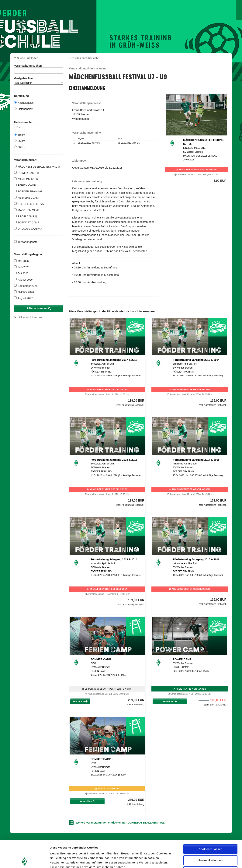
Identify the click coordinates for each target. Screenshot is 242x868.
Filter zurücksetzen (30, 317)
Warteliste (80, 701)
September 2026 (26, 286)
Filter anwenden (39, 308)
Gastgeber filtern (39, 81)
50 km (20, 147)
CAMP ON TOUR (26, 179)
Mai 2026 (21, 261)
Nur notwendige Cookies (210, 844)
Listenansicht (24, 109)
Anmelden (170, 701)
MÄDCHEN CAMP (27, 210)
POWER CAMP (27, 173)
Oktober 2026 (24, 292)
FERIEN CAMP (25, 185)
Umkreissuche (25, 123)
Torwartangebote (26, 242)
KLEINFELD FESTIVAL (30, 204)
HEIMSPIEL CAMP (27, 198)
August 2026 (23, 280)
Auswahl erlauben (210, 833)
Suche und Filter (27, 58)
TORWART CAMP (27, 222)
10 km (20, 135)
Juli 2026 (21, 273)
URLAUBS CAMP (28, 229)
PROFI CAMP (26, 216)
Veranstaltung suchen (39, 66)
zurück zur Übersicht (85, 58)
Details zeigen (201, 861)
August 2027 (23, 298)
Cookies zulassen (210, 822)
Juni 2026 (22, 267)
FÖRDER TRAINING (28, 191)
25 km (20, 141)
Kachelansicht (24, 103)
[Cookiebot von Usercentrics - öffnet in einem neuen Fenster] (24, 861)
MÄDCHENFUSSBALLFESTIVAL (37, 167)
